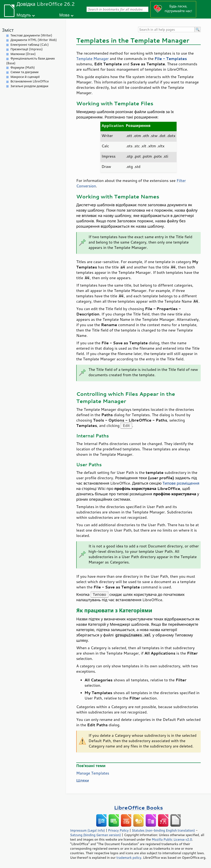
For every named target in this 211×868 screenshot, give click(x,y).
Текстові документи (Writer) (31, 35)
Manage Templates (93, 773)
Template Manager (93, 59)
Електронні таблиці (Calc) (30, 45)
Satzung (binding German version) (96, 835)
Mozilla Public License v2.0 (172, 839)
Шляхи (83, 780)
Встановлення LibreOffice (30, 81)
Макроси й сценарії (25, 77)
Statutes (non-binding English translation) (163, 830)
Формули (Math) (23, 67)
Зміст (8, 30)
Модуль (24, 15)
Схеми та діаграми (25, 72)
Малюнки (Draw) (23, 54)
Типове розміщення (181, 483)
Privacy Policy (118, 830)
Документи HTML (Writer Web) (34, 40)
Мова (64, 15)
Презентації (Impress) (27, 49)
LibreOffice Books (138, 808)
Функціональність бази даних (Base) (30, 61)
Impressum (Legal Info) (87, 830)
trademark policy (129, 857)
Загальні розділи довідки (29, 86)
